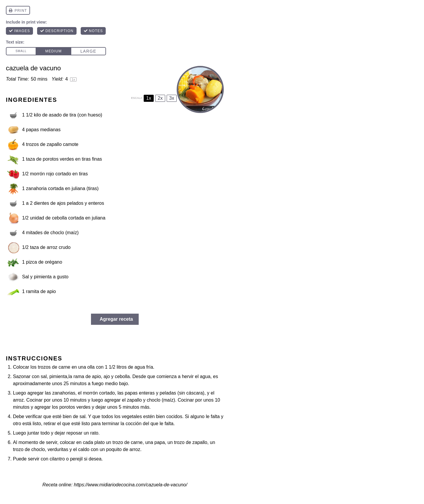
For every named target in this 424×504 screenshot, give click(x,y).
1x (149, 98)
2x (160, 98)
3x (172, 98)
